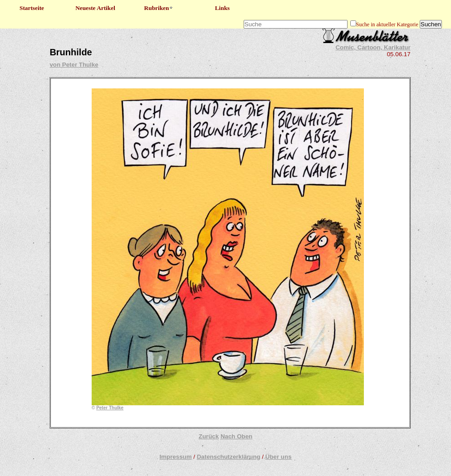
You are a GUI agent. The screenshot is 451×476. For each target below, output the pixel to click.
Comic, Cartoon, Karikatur (373, 47)
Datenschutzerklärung (229, 457)
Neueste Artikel (95, 8)
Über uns (279, 457)
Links (223, 8)
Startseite (32, 8)
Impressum (175, 457)
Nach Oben (236, 436)
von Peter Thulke (74, 65)
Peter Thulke (110, 408)
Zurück (209, 436)
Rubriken (159, 8)
